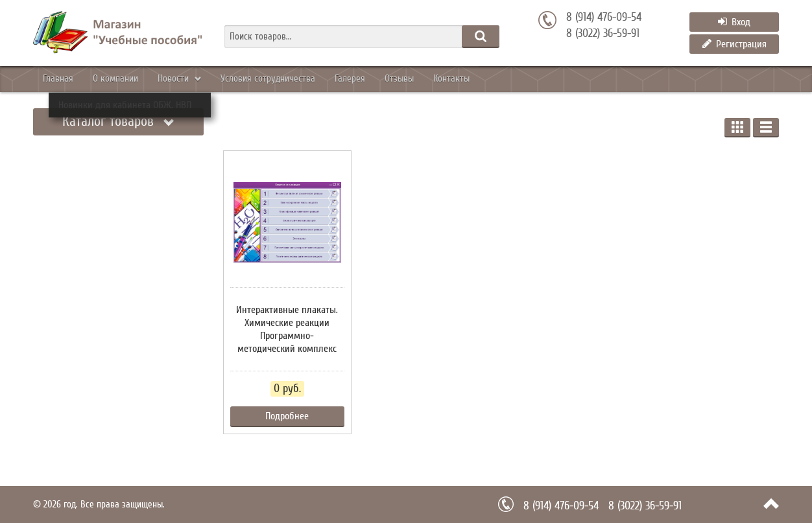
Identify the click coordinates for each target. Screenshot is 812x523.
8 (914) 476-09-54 (604, 17)
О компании (138, 79)
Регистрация (734, 44)
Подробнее (287, 416)
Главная (66, 79)
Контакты (548, 79)
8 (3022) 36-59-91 (603, 34)
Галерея (418, 79)
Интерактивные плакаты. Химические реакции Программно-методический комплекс (287, 329)
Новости (212, 79)
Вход (734, 22)
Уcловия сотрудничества (321, 79)
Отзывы (482, 79)
